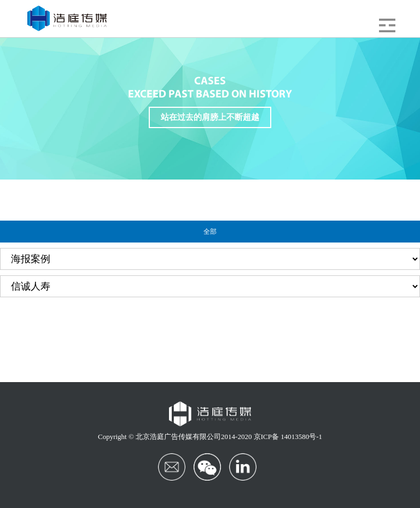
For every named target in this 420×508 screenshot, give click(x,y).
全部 (210, 232)
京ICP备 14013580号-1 (288, 437)
